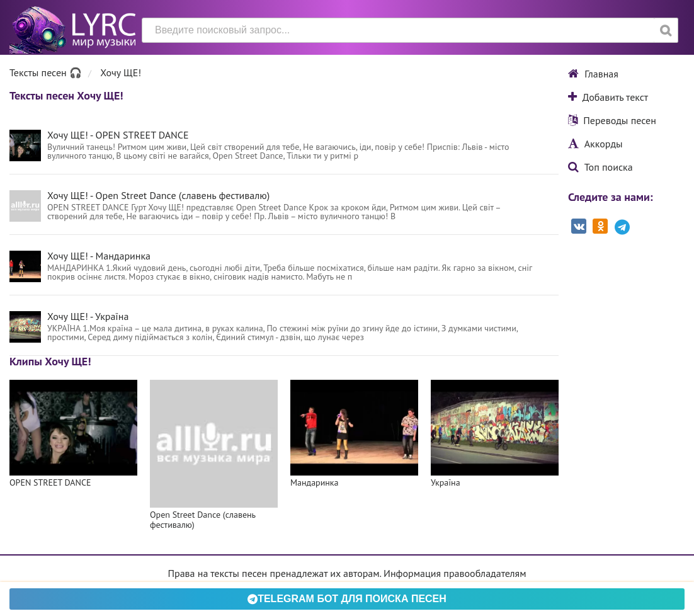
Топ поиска (600, 167)
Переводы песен (612, 120)
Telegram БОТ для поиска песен (347, 599)
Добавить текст (608, 97)
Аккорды (595, 144)
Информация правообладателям (455, 573)
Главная (593, 74)
